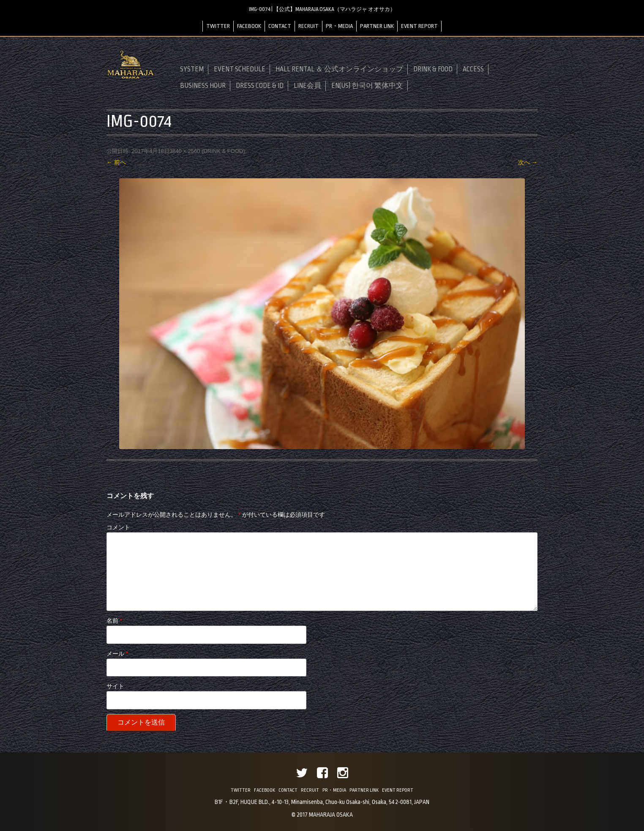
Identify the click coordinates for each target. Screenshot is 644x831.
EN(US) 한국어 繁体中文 (367, 86)
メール (117, 654)
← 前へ (116, 162)
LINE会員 (307, 86)
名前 (114, 621)
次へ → (528, 162)
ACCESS (473, 69)
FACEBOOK (249, 26)
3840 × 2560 (185, 151)
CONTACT (280, 26)
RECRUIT (308, 26)
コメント (118, 527)
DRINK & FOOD (433, 69)
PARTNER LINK (377, 26)
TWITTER (218, 26)
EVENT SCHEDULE (240, 69)
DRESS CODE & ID (260, 86)
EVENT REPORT (419, 26)
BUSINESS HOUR (203, 86)
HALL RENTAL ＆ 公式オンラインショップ (339, 69)
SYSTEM (192, 69)
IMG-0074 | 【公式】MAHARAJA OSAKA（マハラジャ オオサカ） (322, 9)
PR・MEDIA (339, 26)
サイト (115, 686)
